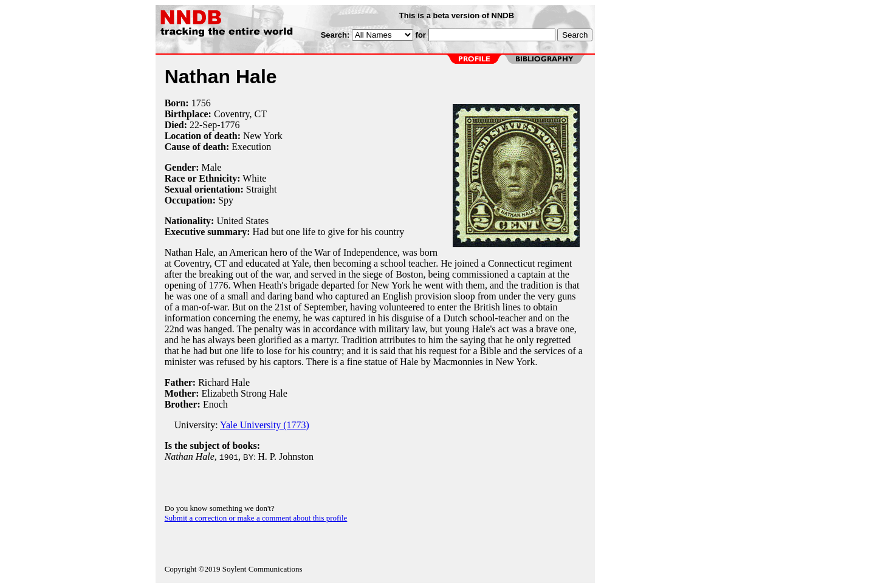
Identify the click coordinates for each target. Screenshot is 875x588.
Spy (226, 200)
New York (263, 136)
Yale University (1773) (265, 425)
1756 (201, 103)
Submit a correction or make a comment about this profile (256, 518)
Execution (251, 147)
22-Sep (203, 125)
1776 (230, 125)
